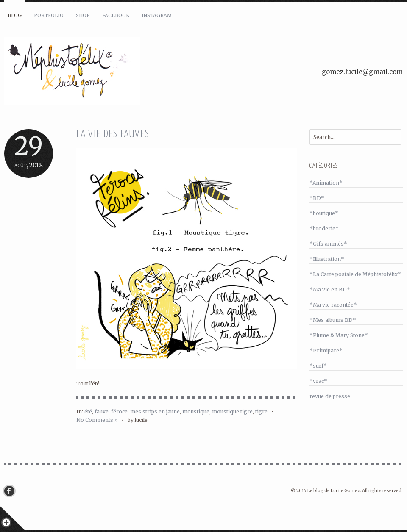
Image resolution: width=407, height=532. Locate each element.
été (88, 411)
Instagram (157, 15)
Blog (15, 15)
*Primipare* (326, 351)
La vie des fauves (113, 134)
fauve (102, 411)
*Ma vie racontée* (333, 305)
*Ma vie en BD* (330, 290)
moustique (196, 411)
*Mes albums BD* (333, 320)
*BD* (317, 198)
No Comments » (97, 420)
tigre (261, 411)
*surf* (318, 366)
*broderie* (324, 229)
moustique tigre (232, 411)
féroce (119, 411)
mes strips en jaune (155, 411)
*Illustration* (327, 259)
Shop (83, 15)
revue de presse (330, 396)
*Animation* (326, 183)
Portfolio (49, 15)
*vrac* (318, 381)
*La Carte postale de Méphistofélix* (355, 274)
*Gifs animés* (328, 244)
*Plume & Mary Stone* (339, 335)
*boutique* (324, 213)
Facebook (116, 15)
